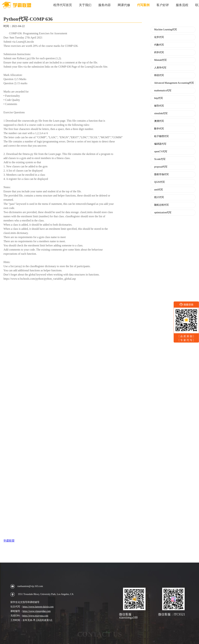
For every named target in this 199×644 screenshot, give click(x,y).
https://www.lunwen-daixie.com (38, 607)
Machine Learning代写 (166, 30)
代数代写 (159, 45)
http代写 (159, 98)
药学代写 (159, 52)
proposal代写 (161, 167)
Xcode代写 (160, 159)
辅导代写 (159, 106)
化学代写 (159, 37)
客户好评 (163, 5)
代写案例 (143, 5)
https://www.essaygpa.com (35, 616)
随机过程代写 (161, 205)
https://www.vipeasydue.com (37, 611)
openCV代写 (161, 152)
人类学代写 (160, 68)
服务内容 (105, 5)
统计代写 (159, 197)
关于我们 (85, 5)
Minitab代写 (160, 60)
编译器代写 (160, 144)
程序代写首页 (63, 5)
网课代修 (124, 5)
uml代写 (159, 190)
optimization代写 (163, 213)
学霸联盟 (9, 541)
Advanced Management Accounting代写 (174, 83)
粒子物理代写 (161, 136)
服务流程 (182, 5)
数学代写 (159, 129)
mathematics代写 (163, 91)
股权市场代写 (161, 174)
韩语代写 (159, 75)
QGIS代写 (159, 182)
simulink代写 (161, 113)
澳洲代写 (159, 121)
